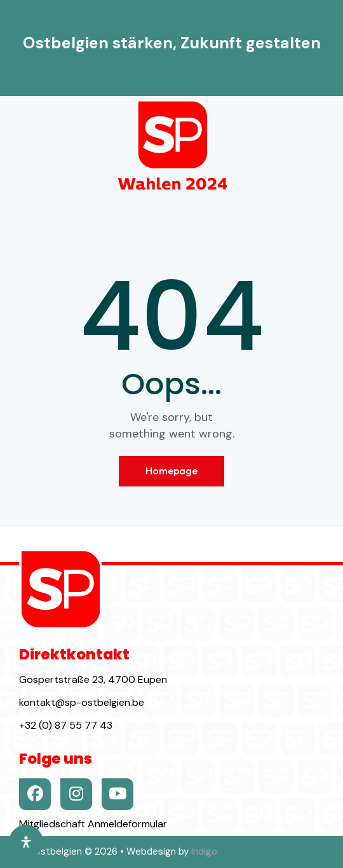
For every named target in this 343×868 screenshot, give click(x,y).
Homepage (171, 471)
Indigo (204, 851)
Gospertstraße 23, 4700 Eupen (93, 679)
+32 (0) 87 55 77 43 (66, 725)
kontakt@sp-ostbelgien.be (82, 702)
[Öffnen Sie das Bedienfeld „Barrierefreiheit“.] (26, 842)
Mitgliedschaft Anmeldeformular (93, 824)
